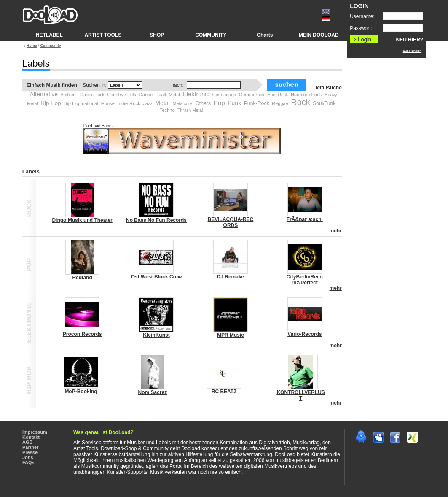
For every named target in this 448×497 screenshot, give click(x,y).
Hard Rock (278, 95)
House (108, 103)
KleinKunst (156, 335)
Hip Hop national (81, 103)
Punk (234, 103)
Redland (82, 278)
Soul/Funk (324, 103)
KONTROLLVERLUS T (300, 395)
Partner (31, 447)
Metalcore (183, 103)
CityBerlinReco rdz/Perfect (305, 280)
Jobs (28, 457)
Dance (146, 95)
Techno (167, 110)
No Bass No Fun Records (156, 220)
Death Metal (168, 95)
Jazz (148, 103)
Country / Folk (122, 95)
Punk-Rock (257, 103)
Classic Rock (92, 95)
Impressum (35, 432)
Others (203, 103)
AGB (27, 442)
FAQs (28, 462)
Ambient (69, 95)
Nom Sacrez (152, 392)
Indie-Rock (129, 103)
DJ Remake (231, 277)
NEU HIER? (410, 40)
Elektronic (196, 94)
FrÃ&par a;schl (305, 219)
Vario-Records (304, 334)
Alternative (44, 94)
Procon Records (82, 334)
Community (51, 46)
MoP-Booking (81, 392)
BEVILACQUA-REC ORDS (231, 222)
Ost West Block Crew (156, 277)
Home (32, 46)
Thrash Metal (190, 110)
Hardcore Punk (306, 95)
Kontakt (31, 437)
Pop (219, 103)
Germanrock (252, 95)
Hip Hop (51, 103)
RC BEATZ (224, 392)
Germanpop (224, 95)
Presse (30, 452)
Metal (162, 103)
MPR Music (231, 335)
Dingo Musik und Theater (82, 220)
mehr (335, 231)
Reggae (280, 103)
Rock (300, 102)
